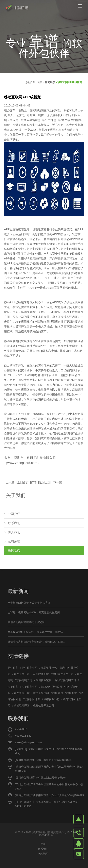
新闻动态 (50, 82)
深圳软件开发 (41, 674)
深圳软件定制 (43, 680)
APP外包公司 (30, 687)
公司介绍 (14, 514)
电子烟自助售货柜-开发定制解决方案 (29, 603)
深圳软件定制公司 (66, 680)
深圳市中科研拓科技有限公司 (35, 458)
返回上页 (45, 482)
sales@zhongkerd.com (28, 742)
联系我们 (14, 523)
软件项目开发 (32, 699)
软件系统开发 (22, 693)
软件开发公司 (22, 674)
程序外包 (58, 693)
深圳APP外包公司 (52, 687)
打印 (34, 482)
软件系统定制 (41, 693)
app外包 (43, 351)
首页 (40, 82)
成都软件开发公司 (43, 706)
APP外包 (18, 414)
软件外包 (13, 668)
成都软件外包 (51, 699)
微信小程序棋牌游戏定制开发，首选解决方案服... (36, 642)
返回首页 (23, 482)
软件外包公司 (30, 668)
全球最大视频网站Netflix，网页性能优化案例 (34, 612)
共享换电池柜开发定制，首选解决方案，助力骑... (36, 632)
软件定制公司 (24, 680)
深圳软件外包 (49, 668)
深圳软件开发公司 (63, 674)
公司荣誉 (14, 541)
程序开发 (72, 693)
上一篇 (10, 482)
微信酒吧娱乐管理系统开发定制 (26, 622)
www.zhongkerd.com (22, 463)
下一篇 (58, 482)
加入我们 (14, 532)
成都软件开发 (22, 706)
